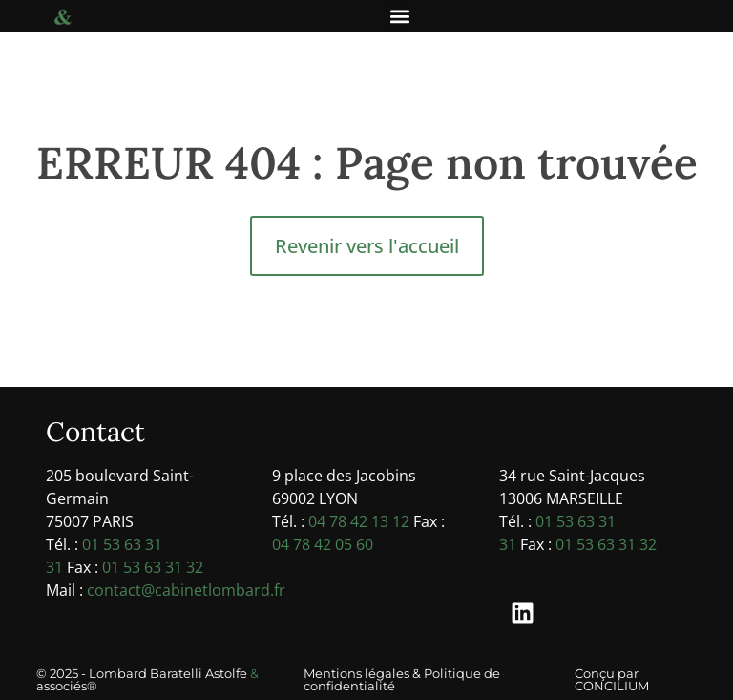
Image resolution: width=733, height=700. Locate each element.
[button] (399, 16)
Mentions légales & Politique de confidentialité (402, 679)
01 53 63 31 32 (153, 567)
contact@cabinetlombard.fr (186, 590)
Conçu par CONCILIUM (612, 679)
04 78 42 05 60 (323, 544)
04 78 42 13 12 (359, 521)
